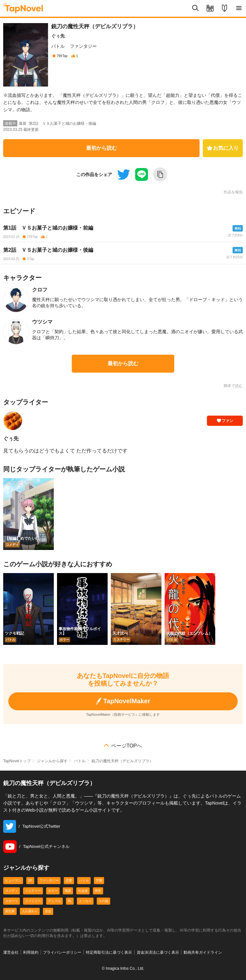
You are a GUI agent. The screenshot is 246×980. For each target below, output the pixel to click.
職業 (68, 891)
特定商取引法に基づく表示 (109, 952)
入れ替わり (30, 911)
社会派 (83, 891)
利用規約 (31, 952)
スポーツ (12, 901)
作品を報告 (233, 192)
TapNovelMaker (123, 701)
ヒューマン (13, 880)
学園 (99, 880)
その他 (103, 901)
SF (30, 880)
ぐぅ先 (58, 36)
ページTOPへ (127, 746)
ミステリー (33, 891)
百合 (48, 911)
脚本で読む (233, 386)
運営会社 (11, 952)
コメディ (12, 891)
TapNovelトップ (17, 761)
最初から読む (102, 148)
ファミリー (33, 901)
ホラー (53, 891)
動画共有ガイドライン (203, 952)
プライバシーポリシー (62, 952)
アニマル (54, 901)
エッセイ (85, 901)
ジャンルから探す (52, 761)
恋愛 (69, 880)
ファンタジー (83, 46)
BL (70, 901)
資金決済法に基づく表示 (158, 952)
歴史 (98, 891)
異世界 (10, 911)
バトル (58, 46)
